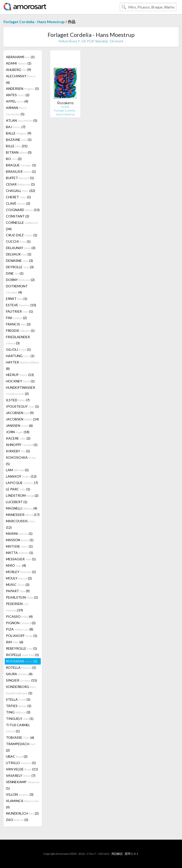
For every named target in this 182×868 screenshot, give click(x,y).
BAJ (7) (16, 127)
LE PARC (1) (18, 489)
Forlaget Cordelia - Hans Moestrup (34, 22)
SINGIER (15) (21, 680)
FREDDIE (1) (20, 330)
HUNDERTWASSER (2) (20, 391)
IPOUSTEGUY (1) (22, 406)
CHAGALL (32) (20, 191)
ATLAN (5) (22, 120)
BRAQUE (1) (21, 165)
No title (65, 107)
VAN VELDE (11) (22, 769)
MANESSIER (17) (23, 515)
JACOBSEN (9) (20, 413)
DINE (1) (15, 273)
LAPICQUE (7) (22, 483)
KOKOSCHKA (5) (21, 461)
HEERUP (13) (20, 375)
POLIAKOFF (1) (22, 636)
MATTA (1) (20, 553)
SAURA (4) (19, 674)
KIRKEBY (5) (18, 451)
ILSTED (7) (18, 400)
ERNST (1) (17, 299)
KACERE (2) (18, 438)
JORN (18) (18, 432)
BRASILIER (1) (21, 171)
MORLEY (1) (21, 572)
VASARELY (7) (21, 775)
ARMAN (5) (16, 111)
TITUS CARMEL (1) (18, 728)
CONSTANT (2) (18, 216)
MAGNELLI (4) (22, 508)
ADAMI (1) (19, 63)
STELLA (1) (18, 699)
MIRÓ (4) (16, 565)
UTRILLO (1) (21, 763)
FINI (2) (16, 318)
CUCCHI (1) (18, 241)
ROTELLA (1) (21, 667)
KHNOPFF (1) (22, 445)
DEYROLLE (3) (20, 267)
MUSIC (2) (18, 585)
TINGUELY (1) (20, 719)
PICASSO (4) (19, 616)
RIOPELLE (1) (22, 655)
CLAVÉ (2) (18, 203)
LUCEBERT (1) (17, 502)
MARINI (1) (19, 533)
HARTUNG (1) (20, 356)
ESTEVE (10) (21, 305)
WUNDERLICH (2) (22, 813)
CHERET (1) (18, 197)
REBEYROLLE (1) (21, 648)
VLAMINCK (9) (22, 804)
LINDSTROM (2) (22, 495)
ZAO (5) (17, 820)
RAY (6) (15, 642)
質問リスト (132, 854)
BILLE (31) (17, 146)
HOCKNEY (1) (20, 381)
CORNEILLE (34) (22, 226)
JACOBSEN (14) (22, 419)
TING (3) (18, 712)
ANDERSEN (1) (22, 89)
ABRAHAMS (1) (20, 57)
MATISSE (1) (19, 546)
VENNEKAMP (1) (23, 785)
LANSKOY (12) (21, 476)
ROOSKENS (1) (22, 661)
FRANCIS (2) (18, 324)
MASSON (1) (20, 540)
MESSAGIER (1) (21, 559)
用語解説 (117, 854)
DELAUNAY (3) (21, 248)
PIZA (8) (20, 629)
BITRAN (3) (19, 152)
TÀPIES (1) (19, 706)
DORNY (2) (20, 280)
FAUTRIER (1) (19, 311)
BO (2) (14, 159)
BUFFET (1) (20, 178)
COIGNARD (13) (23, 210)
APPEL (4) (17, 101)
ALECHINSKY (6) (21, 79)
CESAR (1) (20, 184)
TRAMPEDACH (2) (21, 747)
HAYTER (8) (23, 365)
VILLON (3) (20, 794)
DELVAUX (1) (19, 254)
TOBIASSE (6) (20, 737)
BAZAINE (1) (19, 140)
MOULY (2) (19, 578)
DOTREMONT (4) (17, 289)
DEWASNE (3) (19, 261)
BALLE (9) (19, 133)
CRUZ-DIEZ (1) (22, 235)
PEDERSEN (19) (18, 607)
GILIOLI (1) (18, 349)
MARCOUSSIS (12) (21, 524)
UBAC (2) (17, 756)
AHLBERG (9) (18, 70)
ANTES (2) (18, 95)
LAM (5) (17, 470)
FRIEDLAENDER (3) (18, 340)
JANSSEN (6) (19, 425)
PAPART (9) (18, 591)
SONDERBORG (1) (21, 690)
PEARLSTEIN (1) (22, 597)
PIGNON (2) (21, 623)
